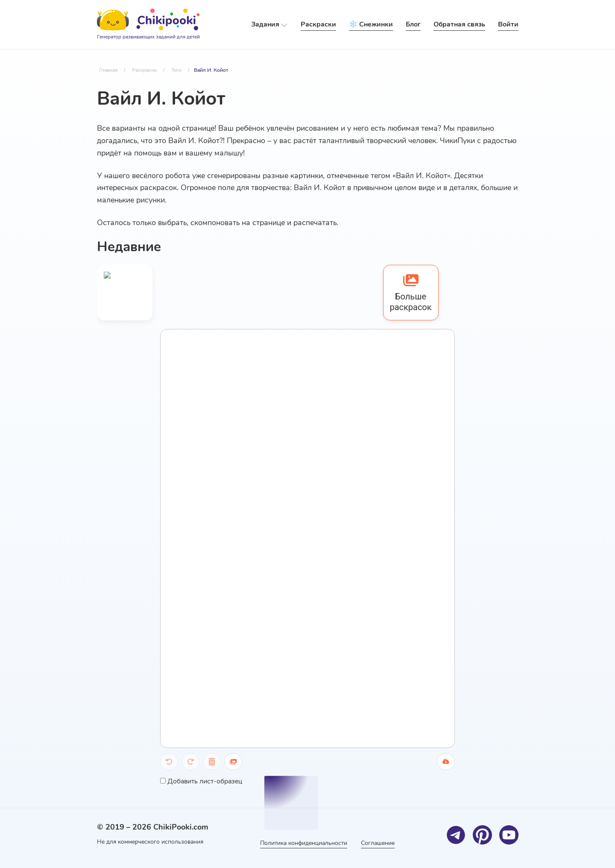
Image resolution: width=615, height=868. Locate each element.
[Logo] (148, 25)
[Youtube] (509, 835)
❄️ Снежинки (371, 24)
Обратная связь (459, 24)
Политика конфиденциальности (304, 843)
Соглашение (378, 843)
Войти (508, 24)
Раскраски (318, 24)
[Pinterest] (482, 835)
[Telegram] (456, 835)
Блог (413, 24)
